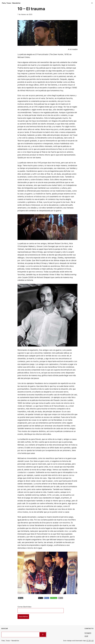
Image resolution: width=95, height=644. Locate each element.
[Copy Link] (21, 598)
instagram (88, 633)
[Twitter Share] (41, 598)
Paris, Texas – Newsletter (11, 3)
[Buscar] (43, 634)
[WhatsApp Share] (54, 598)
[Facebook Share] (46, 598)
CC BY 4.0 (90, 641)
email (86, 636)
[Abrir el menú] (92, 3)
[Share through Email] (60, 598)
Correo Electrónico (24, 607)
